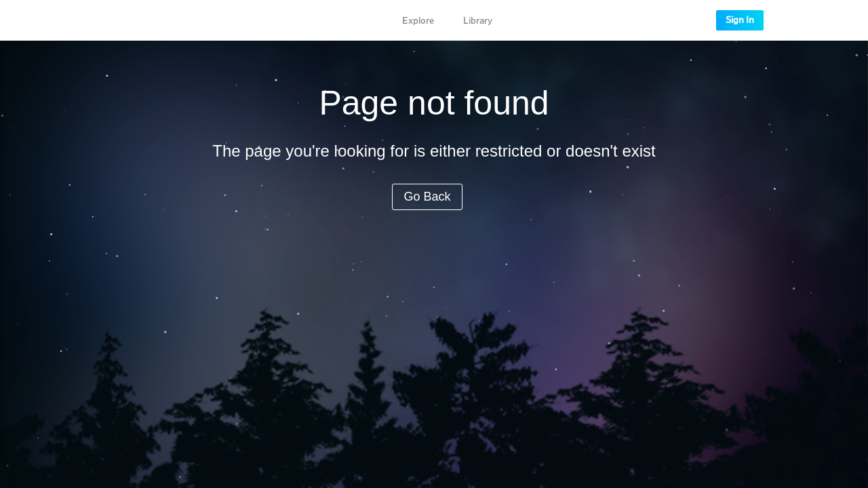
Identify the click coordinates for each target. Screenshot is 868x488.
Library (478, 21)
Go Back (427, 197)
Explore (418, 21)
